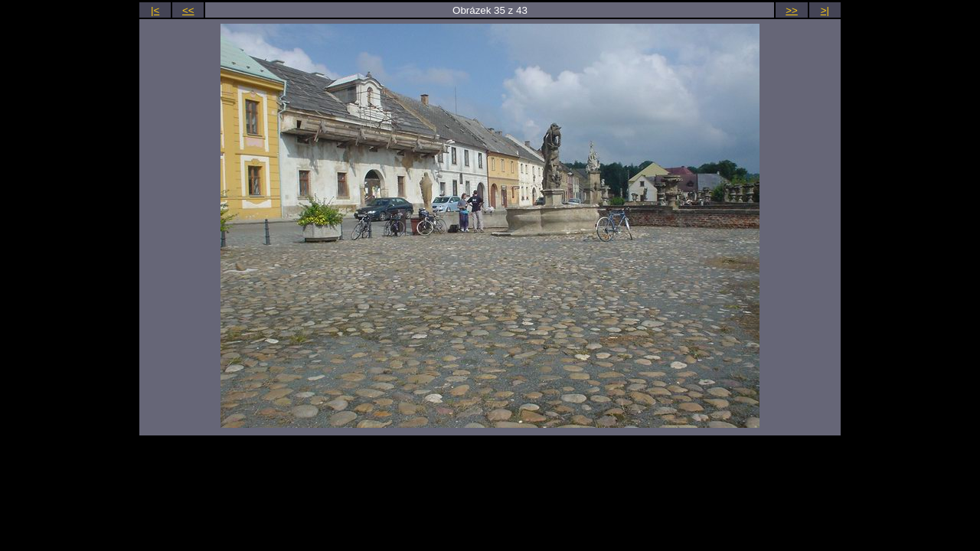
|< (155, 10)
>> (792, 10)
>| (825, 10)
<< (188, 10)
